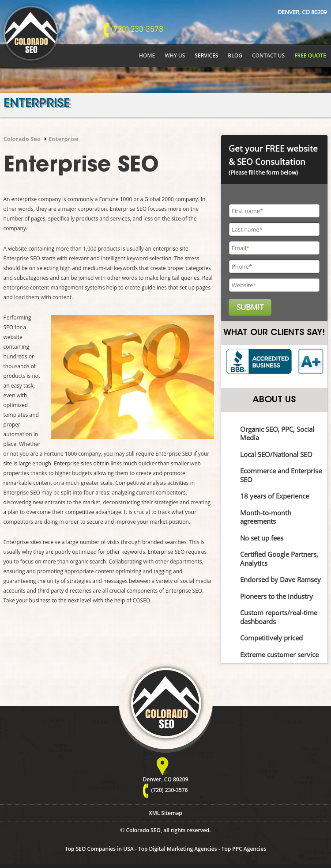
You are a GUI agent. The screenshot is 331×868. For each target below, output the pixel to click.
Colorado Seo (22, 139)
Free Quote (310, 55)
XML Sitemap (165, 813)
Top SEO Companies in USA (99, 849)
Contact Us (268, 55)
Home (147, 55)
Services (206, 55)
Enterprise (63, 139)
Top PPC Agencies (244, 849)
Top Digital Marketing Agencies (178, 849)
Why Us (175, 55)
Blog (235, 55)
